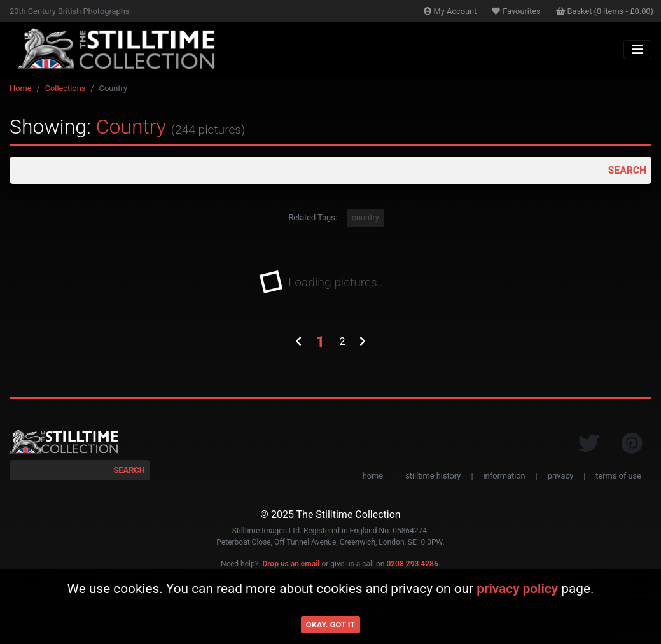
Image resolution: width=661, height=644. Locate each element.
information (504, 476)
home (373, 476)
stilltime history (433, 476)
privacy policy (517, 589)
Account (450, 11)
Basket (605, 11)
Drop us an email (291, 564)
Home (20, 88)
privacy (560, 476)
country (365, 219)
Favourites (516, 11)
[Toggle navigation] (637, 50)
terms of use (618, 476)
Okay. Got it (330, 625)
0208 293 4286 (412, 564)
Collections (66, 88)
